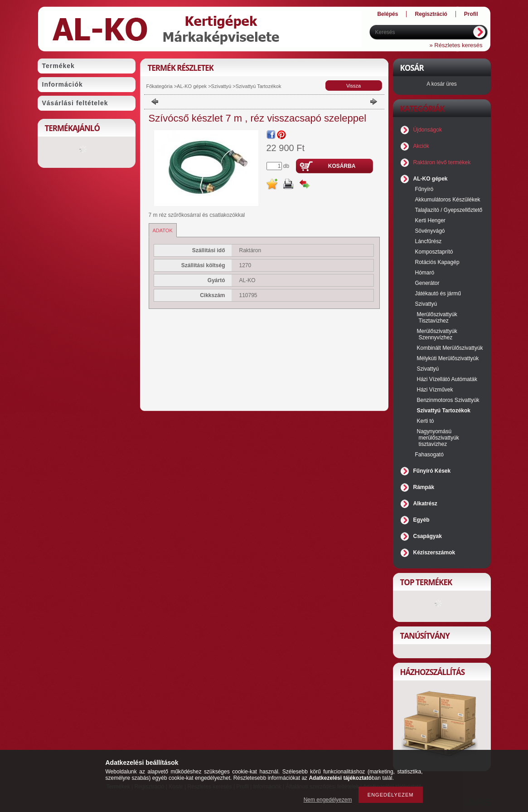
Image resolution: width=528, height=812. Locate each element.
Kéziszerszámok (434, 553)
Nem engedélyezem (328, 800)
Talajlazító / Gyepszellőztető (449, 210)
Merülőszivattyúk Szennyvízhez (437, 334)
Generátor (427, 283)
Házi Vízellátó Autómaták (447, 379)
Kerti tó (426, 421)
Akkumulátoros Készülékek (448, 200)
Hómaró (425, 273)
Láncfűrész (429, 241)
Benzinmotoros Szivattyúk (448, 400)
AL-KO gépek (192, 86)
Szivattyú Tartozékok (259, 86)
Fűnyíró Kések (432, 471)
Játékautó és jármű (438, 293)
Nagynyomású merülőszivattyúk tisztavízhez (438, 438)
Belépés (388, 14)
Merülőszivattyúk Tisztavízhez (437, 318)
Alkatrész (425, 504)
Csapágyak (428, 536)
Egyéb (421, 520)
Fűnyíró (424, 189)
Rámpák (424, 487)
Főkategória (160, 86)
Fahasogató (429, 455)
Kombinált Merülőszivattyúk (450, 348)
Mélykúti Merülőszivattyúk (448, 358)
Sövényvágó (430, 231)
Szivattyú (221, 86)
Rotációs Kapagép (437, 262)
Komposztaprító (434, 252)
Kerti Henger (430, 220)
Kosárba (342, 166)
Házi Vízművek (435, 390)
